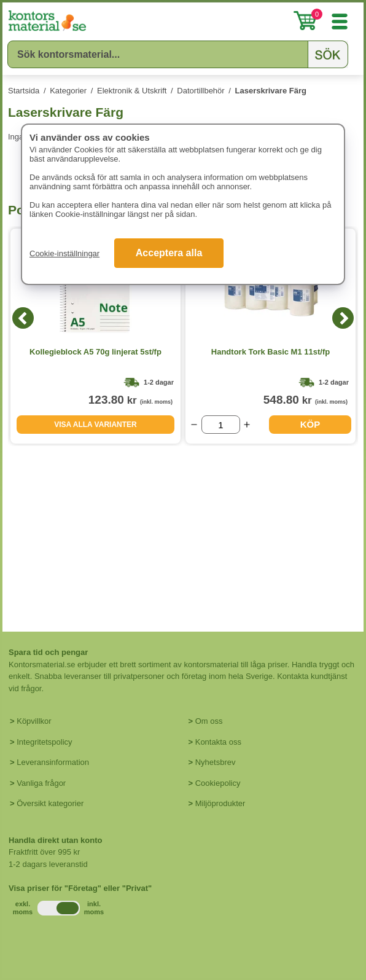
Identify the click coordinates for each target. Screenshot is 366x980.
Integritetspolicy (44, 742)
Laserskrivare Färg (271, 91)
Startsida (24, 91)
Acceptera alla (169, 253)
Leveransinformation (53, 762)
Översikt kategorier (50, 803)
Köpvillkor (34, 721)
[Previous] (23, 318)
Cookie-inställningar (64, 253)
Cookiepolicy (218, 783)
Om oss (209, 721)
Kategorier (68, 91)
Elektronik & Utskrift (132, 91)
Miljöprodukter (220, 803)
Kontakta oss (218, 742)
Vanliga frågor (41, 783)
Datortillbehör (201, 91)
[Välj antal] (221, 425)
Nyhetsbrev (216, 762)
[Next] (343, 318)
